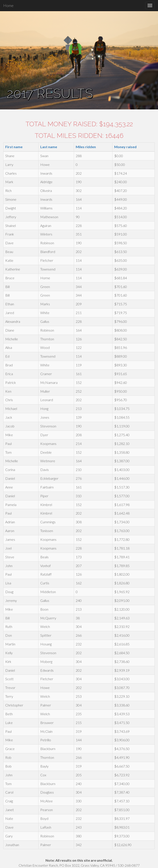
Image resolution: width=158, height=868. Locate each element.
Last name (49, 147)
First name (14, 147)
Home (8, 5)
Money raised (125, 147)
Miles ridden (86, 147)
